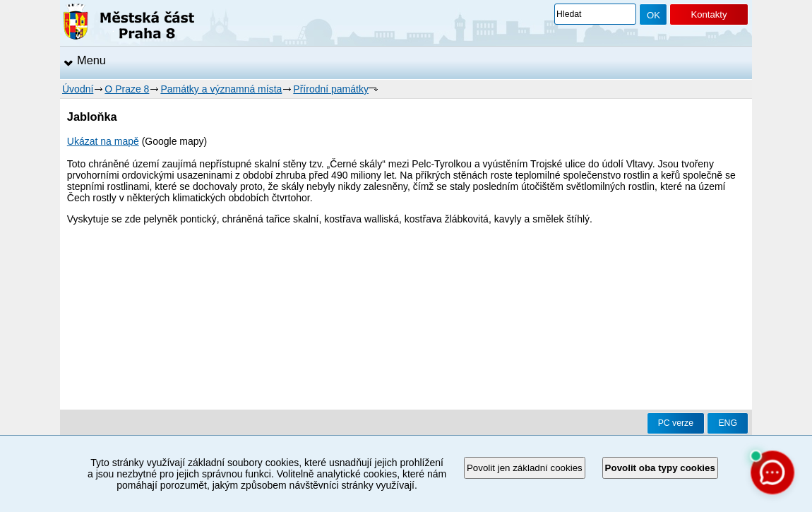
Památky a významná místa (221, 89)
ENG (728, 423)
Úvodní (78, 89)
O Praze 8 (127, 89)
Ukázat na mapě (103, 141)
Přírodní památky (331, 89)
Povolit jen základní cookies (525, 468)
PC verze (676, 423)
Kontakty (709, 14)
